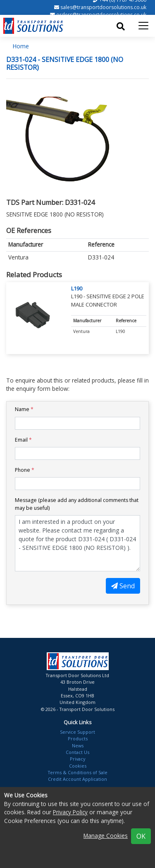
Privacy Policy (70, 812)
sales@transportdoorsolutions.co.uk (103, 7)
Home (21, 46)
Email (23, 440)
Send (123, 586)
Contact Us (77, 752)
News (78, 746)
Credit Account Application (77, 779)
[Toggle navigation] (143, 26)
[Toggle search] (121, 26)
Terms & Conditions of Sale (78, 772)
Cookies (78, 766)
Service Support (77, 732)
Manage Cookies (106, 836)
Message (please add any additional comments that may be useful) (77, 504)
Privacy (77, 759)
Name (24, 409)
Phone (25, 470)
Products (78, 738)
